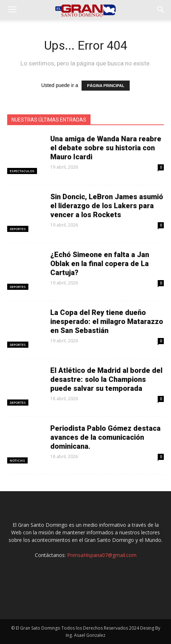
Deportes (18, 229)
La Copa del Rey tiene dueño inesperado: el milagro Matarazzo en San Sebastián (107, 321)
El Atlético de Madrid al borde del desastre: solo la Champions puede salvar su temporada (106, 379)
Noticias (17, 460)
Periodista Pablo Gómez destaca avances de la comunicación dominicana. (105, 437)
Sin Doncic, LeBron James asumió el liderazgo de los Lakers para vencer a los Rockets (107, 206)
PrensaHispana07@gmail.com (102, 555)
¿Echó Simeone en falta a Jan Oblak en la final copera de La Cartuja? (100, 264)
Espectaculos (22, 171)
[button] (161, 10)
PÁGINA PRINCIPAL (106, 86)
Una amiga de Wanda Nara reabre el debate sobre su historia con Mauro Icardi (106, 148)
